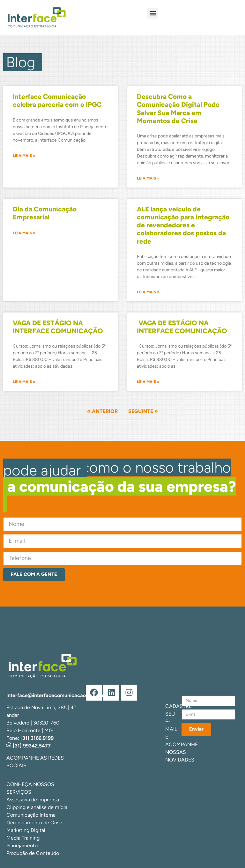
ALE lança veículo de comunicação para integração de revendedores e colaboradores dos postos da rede (183, 225)
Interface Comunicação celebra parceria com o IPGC (57, 100)
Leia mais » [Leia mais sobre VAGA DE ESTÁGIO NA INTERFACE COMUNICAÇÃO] (24, 382)
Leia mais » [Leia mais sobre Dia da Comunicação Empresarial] (24, 233)
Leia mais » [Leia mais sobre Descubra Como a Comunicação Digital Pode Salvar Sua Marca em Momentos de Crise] (148, 178)
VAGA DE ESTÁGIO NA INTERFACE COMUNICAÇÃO (58, 327)
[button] (153, 13)
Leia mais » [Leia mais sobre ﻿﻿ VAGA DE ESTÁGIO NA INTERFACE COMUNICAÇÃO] (148, 382)
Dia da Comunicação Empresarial (45, 213)
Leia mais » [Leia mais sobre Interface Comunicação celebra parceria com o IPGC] (24, 156)
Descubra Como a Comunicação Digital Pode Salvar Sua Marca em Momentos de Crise (178, 109)
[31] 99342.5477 (29, 746)
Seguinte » (143, 411)
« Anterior (102, 411)
